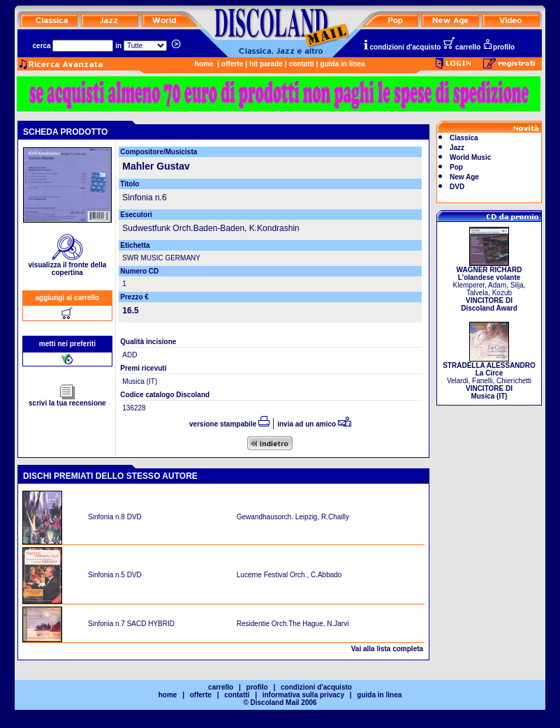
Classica (464, 138)
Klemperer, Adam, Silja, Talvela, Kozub (489, 286)
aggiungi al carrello (68, 298)
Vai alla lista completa (387, 649)
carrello (462, 47)
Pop (456, 167)
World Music (470, 157)
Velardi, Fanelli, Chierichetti (489, 378)
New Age (464, 177)
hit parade (266, 64)
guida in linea (343, 64)
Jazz (457, 148)
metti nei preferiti (67, 344)
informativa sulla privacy (303, 695)
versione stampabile (229, 424)
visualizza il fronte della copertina (68, 266)
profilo (499, 47)
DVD (457, 187)
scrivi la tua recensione (67, 400)
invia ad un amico (314, 424)
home (204, 64)
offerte (232, 64)
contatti (302, 64)
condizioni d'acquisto (401, 47)
